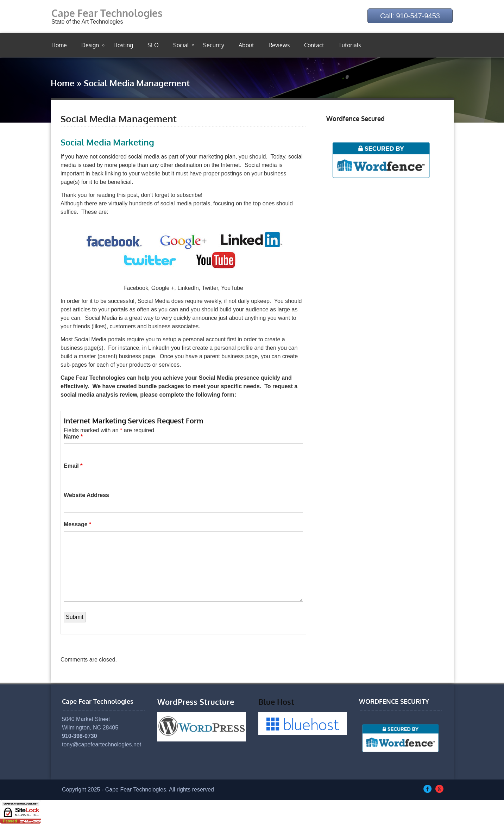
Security (214, 45)
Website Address (86, 495)
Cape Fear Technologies (107, 13)
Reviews (279, 45)
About (246, 45)
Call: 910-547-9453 (410, 16)
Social (181, 45)
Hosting (123, 45)
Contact (314, 45)
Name (73, 437)
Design (90, 45)
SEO (153, 45)
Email (73, 466)
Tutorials (350, 45)
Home (59, 45)
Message (77, 524)
